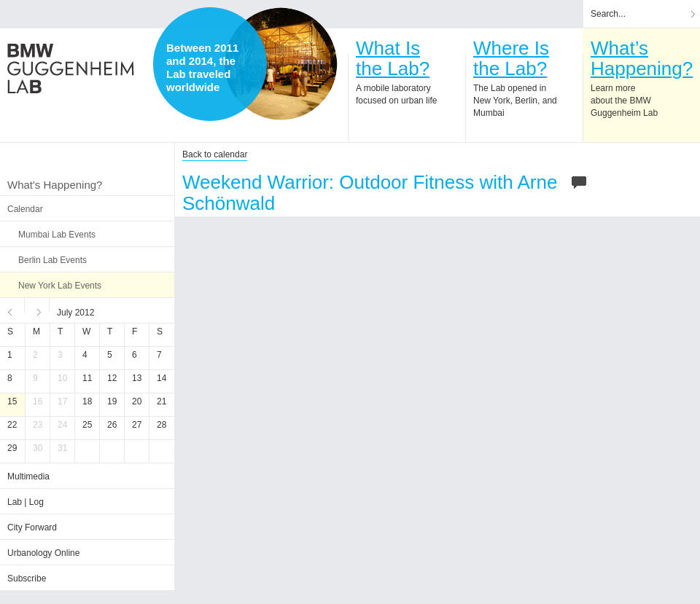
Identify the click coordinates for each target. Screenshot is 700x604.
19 (112, 401)
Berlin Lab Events (52, 260)
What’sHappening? (642, 58)
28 (162, 425)
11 (87, 378)
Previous (12, 310)
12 (112, 378)
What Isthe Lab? (393, 58)
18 (87, 401)
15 (12, 401)
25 (87, 425)
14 (162, 378)
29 (12, 448)
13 (137, 378)
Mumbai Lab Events (57, 235)
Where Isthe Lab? (511, 58)
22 (12, 425)
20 (137, 401)
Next (37, 310)
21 (162, 401)
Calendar (25, 209)
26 (112, 425)
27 (137, 425)
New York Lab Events (60, 286)
